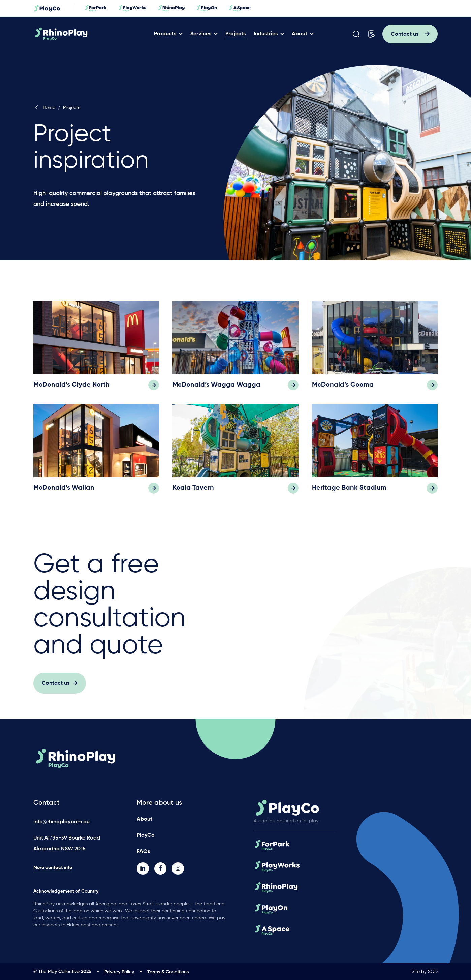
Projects (235, 34)
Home (44, 108)
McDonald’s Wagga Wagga (216, 393)
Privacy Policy (119, 972)
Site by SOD (425, 972)
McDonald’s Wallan (64, 496)
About (300, 34)
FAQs (143, 852)
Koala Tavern (193, 496)
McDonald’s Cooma (343, 393)
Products (165, 34)
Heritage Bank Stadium (349, 496)
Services (201, 34)
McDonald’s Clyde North (72, 393)
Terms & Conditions (168, 972)
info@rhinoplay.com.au (61, 822)
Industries (266, 34)
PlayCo (146, 835)
